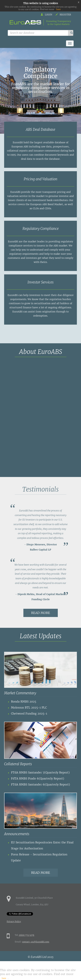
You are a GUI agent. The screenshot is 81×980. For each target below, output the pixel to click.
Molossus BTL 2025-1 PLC (29, 707)
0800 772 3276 (26, 935)
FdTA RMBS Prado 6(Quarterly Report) (38, 778)
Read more (41, 613)
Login (46, 15)
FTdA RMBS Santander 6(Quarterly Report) (40, 784)
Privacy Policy (14, 921)
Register (63, 15)
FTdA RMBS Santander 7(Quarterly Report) (40, 772)
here (58, 9)
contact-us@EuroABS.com (36, 942)
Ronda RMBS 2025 (24, 701)
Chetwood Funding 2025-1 (29, 713)
